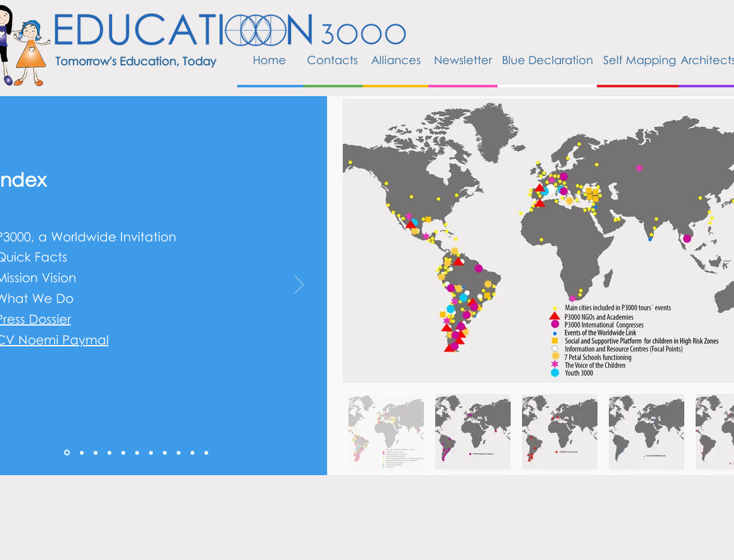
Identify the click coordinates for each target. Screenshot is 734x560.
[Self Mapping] (640, 60)
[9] (192, 453)
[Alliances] (396, 60)
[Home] (270, 60)
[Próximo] (299, 285)
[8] (179, 453)
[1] (82, 453)
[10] (206, 453)
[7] (165, 453)
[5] (137, 453)
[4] (123, 453)
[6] (151, 453)
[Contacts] (333, 60)
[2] (96, 453)
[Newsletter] (463, 60)
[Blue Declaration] (548, 60)
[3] (109, 453)
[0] (67, 453)
